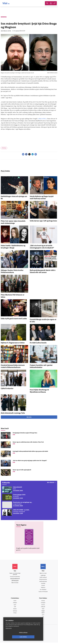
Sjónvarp (15, 612)
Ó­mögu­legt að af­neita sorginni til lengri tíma (25, 433)
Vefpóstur (43, 588)
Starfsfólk (43, 584)
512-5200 (44, 573)
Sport (15, 606)
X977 (43, 616)
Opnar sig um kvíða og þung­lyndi (22, 470)
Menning (4, 148)
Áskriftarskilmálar (43, 582)
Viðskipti (15, 604)
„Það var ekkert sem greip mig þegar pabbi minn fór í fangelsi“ (30, 461)
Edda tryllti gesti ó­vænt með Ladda (14, 319)
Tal (43, 618)
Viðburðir (43, 608)
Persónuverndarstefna (15, 577)
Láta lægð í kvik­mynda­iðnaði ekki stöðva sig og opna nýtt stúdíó (30, 451)
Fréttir (15, 601)
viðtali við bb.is (42, 119)
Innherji (43, 601)
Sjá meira (29, 417)
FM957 (43, 614)
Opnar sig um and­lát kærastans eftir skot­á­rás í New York (28, 442)
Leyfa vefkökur (33, 637)
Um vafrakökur (43, 590)
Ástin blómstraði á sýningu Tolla (13, 413)
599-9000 (16, 583)
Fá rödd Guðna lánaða (38, 343)
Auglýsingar (43, 575)
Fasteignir (43, 604)
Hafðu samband (43, 578)
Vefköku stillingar (14, 637)
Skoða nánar (9, 633)
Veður (43, 610)
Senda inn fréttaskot (43, 592)
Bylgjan (43, 612)
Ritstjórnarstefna (43, 580)
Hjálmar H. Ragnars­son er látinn (13, 343)
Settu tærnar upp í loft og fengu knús (43, 221)
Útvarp (15, 614)
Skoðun (15, 610)
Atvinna (43, 606)
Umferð (43, 586)
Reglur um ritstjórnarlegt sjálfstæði (15, 574)
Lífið (15, 608)
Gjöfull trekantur (7, 389)
